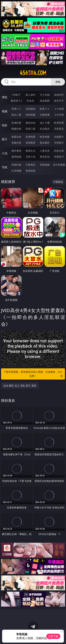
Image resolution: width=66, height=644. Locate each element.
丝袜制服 (30, 115)
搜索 (58, 82)
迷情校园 (16, 157)
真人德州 (30, 95)
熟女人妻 (16, 115)
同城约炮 (16, 165)
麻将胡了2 (16, 101)
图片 (5, 139)
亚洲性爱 (16, 123)
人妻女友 (45, 151)
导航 (5, 167)
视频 (5, 111)
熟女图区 (45, 143)
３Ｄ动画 (59, 109)
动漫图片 (59, 137)
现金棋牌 (45, 101)
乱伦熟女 (45, 129)
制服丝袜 (16, 129)
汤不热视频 (59, 165)
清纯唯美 (30, 143)
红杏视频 (16, 171)
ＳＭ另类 (59, 115)
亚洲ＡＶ (16, 109)
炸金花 (30, 101)
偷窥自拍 (16, 137)
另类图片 (59, 143)
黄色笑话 (45, 157)
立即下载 (53, 636)
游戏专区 (59, 95)
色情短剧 (30, 171)
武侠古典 (59, 151)
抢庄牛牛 (59, 101)
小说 (5, 153)
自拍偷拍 (30, 109)
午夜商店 (30, 165)
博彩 (5, 97)
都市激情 (16, 151)
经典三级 (30, 129)
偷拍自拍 (30, 123)
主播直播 (45, 115)
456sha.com (33, 73)
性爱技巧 (59, 157)
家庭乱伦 (30, 151)
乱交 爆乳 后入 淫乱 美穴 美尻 (20, 386)
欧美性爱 (59, 123)
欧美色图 (45, 137)
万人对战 (45, 95)
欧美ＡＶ (45, 109)
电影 (5, 125)
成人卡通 (45, 123)
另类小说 (30, 157)
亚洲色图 (30, 137)
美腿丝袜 (16, 143)
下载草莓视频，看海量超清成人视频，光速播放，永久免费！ (33, 374)
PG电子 (16, 95)
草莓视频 (45, 165)
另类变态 (59, 129)
